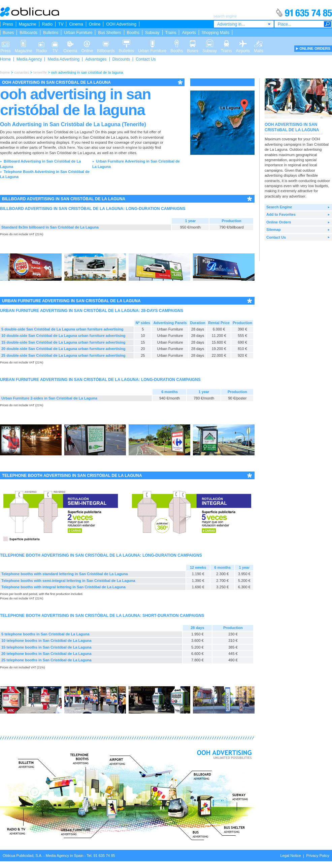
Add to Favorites (281, 214)
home (5, 72)
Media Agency (29, 59)
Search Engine (279, 207)
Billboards (28, 33)
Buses (8, 33)
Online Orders (279, 222)
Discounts (121, 59)
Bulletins (51, 33)
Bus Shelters (109, 33)
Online (95, 24)
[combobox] (244, 24)
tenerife (40, 72)
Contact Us (146, 59)
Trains (171, 33)
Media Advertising (63, 59)
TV (61, 24)
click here (67, 147)
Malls (259, 43)
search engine (125, 147)
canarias (22, 72)
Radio (47, 24)
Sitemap (274, 230)
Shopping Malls (215, 33)
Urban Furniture (78, 33)
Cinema (76, 24)
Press (8, 24)
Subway (152, 33)
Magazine (28, 24)
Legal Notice (290, 856)
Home (5, 59)
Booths (133, 33)
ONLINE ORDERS (315, 48)
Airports (189, 33)
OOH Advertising (121, 24)
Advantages (96, 59)
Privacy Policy (318, 856)
